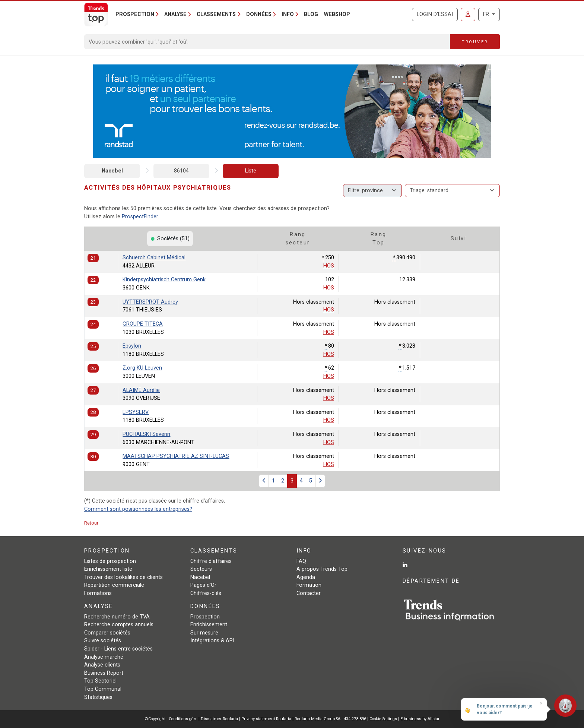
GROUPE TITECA (143, 324)
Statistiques (98, 697)
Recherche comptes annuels (119, 625)
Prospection (205, 617)
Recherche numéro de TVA (117, 617)
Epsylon (132, 346)
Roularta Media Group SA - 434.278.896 (331, 719)
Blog (311, 14)
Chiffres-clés (206, 593)
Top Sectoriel (100, 681)
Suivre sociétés (103, 641)
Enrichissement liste (108, 569)
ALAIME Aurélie (141, 390)
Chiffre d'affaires (211, 561)
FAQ (301, 561)
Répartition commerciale (114, 585)
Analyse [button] (175, 14)
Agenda (306, 577)
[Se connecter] (468, 15)
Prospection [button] (135, 14)
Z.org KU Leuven (142, 368)
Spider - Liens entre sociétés (118, 649)
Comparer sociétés (107, 633)
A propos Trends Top (322, 569)
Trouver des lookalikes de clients (123, 577)
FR (487, 14)
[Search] (267, 42)
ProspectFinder (140, 217)
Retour (91, 523)
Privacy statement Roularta (266, 719)
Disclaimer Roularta (219, 719)
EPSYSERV (136, 412)
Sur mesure (204, 633)
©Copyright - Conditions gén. (171, 719)
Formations (98, 593)
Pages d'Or (203, 585)
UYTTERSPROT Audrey (150, 302)
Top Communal (103, 689)
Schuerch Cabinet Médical (154, 258)
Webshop (337, 14)
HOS (329, 266)
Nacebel (112, 171)
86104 (181, 171)
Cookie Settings (384, 719)
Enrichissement (209, 625)
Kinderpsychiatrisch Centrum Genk (164, 280)
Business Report (104, 673)
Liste (251, 171)
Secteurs (201, 569)
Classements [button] (216, 14)
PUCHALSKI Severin (146, 434)
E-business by (420, 719)
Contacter (309, 593)
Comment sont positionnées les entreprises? (138, 509)
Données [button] (259, 14)
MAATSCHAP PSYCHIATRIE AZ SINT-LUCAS (176, 456)
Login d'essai (435, 14)
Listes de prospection (110, 561)
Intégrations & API (212, 641)
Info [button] (288, 14)
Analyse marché (104, 657)
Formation (309, 585)
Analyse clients (102, 665)
